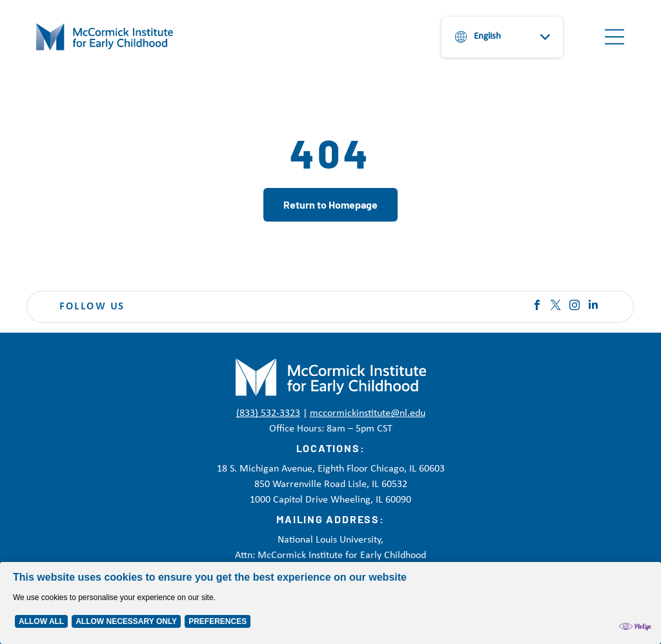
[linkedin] (593, 306)
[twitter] (556, 306)
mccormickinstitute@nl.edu (368, 413)
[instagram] (575, 306)
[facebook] (537, 306)
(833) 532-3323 (268, 413)
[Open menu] (615, 37)
